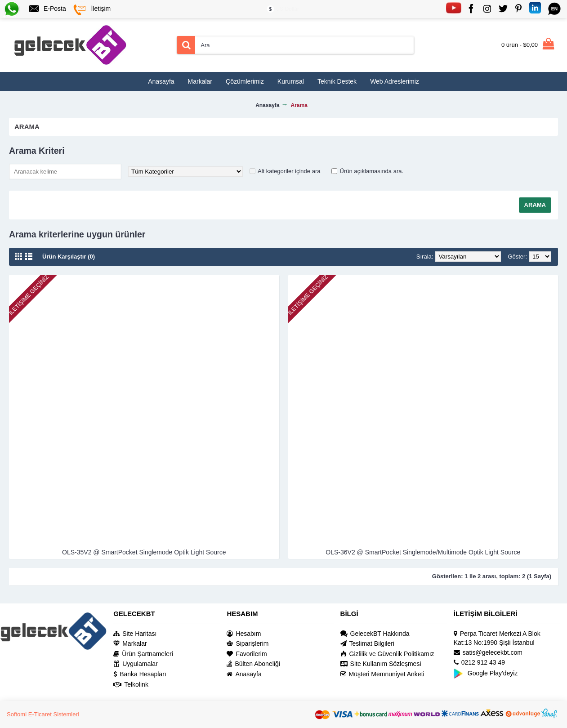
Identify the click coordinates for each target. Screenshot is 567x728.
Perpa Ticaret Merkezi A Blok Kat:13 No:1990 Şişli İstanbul (497, 638)
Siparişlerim (248, 644)
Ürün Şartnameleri (143, 654)
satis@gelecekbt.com (488, 653)
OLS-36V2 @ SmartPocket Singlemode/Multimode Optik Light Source (423, 552)
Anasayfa (244, 674)
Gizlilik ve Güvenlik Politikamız (387, 654)
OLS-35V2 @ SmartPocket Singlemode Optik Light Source (144, 552)
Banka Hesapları (140, 674)
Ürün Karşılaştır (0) (69, 257)
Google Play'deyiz (486, 673)
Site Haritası (135, 634)
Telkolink (131, 685)
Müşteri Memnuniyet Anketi (382, 674)
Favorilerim (247, 654)
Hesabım (244, 634)
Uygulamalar (136, 664)
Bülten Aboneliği (253, 664)
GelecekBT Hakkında (375, 634)
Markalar (130, 644)
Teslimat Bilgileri (367, 644)
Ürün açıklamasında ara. (371, 171)
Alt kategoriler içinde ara (289, 171)
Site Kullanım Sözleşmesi (381, 664)
